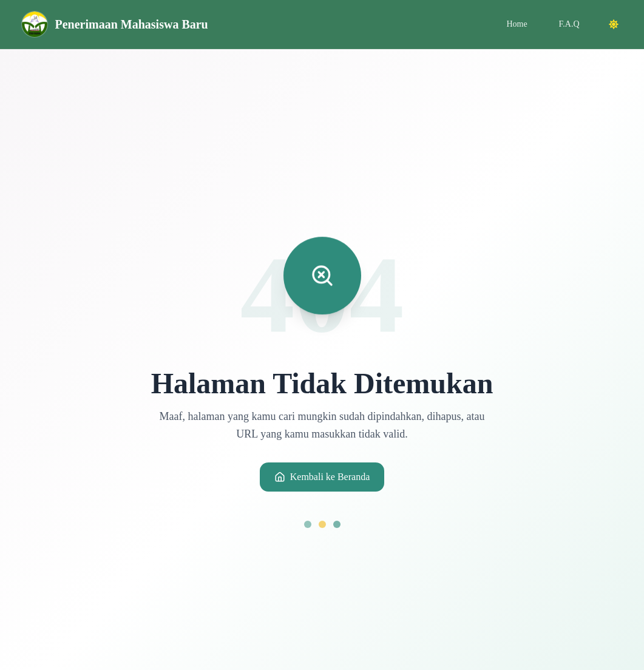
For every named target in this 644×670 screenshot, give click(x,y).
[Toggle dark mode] (614, 24)
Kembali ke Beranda (322, 477)
